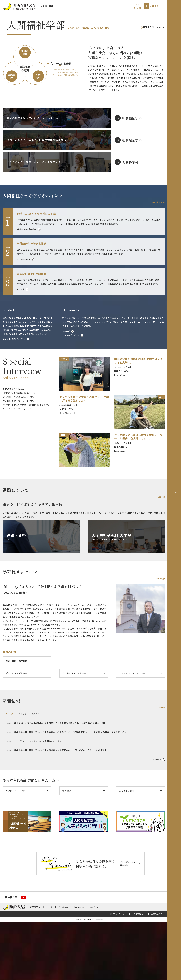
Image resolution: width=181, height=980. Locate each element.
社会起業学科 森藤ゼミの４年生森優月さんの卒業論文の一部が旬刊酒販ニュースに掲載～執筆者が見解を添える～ (70, 790)
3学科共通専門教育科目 (27, 287)
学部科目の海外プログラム (14, 397)
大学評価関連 (138, 972)
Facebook (63, 965)
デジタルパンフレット (16, 848)
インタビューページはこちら (15, 466)
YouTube (94, 965)
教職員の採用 (157, 972)
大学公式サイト (157, 6)
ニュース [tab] (9, 771)
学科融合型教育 (23, 317)
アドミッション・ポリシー (132, 731)
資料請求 (67, 848)
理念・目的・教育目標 (16, 718)
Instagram (79, 965)
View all (157, 817)
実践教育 (21, 347)
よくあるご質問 (127, 848)
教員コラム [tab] (36, 771)
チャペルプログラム (71, 393)
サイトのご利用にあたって (113, 972)
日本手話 (66, 389)
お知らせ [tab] (22, 771)
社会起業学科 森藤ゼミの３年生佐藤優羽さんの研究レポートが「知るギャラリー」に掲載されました (64, 808)
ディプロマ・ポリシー (16, 731)
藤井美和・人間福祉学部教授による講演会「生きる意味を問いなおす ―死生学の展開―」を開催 (61, 781)
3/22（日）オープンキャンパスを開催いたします (38, 799)
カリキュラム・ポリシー (74, 731)
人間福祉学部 (47, 6)
